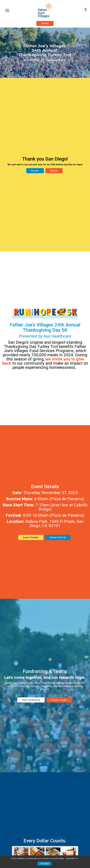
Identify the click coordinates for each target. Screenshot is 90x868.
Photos (54, 171)
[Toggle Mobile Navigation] (7, 11)
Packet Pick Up (58, 537)
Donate (45, 23)
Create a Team (59, 700)
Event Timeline (31, 537)
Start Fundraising (31, 700)
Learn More (72, 859)
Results (35, 171)
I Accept (44, 864)
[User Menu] (86, 9)
